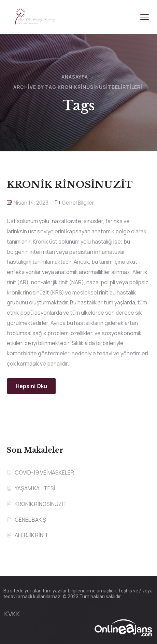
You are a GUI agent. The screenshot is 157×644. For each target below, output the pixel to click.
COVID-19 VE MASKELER (44, 472)
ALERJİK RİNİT (32, 535)
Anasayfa (75, 77)
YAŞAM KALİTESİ (35, 488)
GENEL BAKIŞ (30, 520)
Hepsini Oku (31, 386)
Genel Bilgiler (78, 203)
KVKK (12, 614)
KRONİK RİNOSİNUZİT (41, 504)
